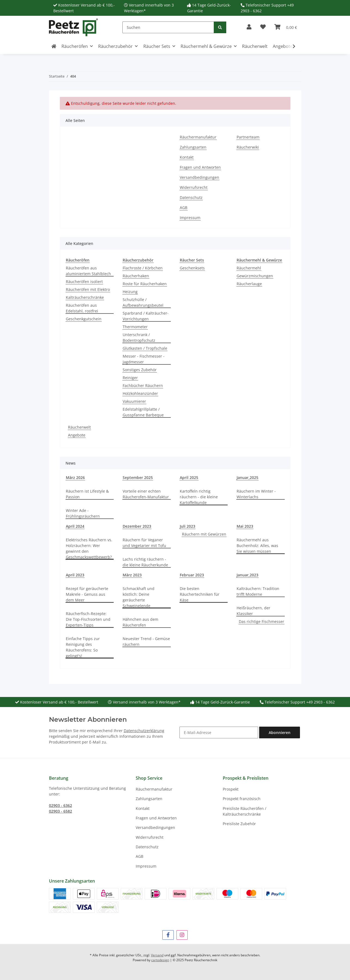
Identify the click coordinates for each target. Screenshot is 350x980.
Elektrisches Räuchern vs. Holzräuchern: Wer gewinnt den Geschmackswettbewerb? (89, 548)
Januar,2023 (247, 575)
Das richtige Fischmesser (261, 621)
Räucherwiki (248, 147)
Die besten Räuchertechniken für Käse (200, 594)
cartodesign (160, 960)
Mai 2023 (245, 526)
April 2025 (189, 477)
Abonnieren (280, 732)
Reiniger (130, 378)
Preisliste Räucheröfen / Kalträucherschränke (244, 811)
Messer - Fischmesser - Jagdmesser (144, 359)
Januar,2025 (247, 477)
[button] (249, 27)
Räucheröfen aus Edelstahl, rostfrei (82, 308)
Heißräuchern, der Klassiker (253, 611)
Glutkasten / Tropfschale (145, 348)
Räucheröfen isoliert (84, 282)
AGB (184, 208)
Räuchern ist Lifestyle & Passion (87, 494)
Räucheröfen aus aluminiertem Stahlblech (88, 271)
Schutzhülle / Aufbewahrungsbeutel (143, 302)
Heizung (130, 292)
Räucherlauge (249, 284)
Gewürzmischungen (255, 276)
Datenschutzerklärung (144, 731)
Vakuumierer (134, 401)
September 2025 (138, 477)
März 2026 (75, 477)
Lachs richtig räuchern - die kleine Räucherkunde (145, 562)
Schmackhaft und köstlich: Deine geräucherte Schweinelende (139, 597)
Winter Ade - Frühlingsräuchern (83, 513)
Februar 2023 (192, 575)
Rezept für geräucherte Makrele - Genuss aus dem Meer (87, 594)
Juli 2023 (188, 526)
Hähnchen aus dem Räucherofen (140, 622)
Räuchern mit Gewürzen (204, 534)
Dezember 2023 (137, 526)
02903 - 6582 (61, 811)
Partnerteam (248, 137)
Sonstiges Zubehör (140, 370)
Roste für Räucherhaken (145, 284)
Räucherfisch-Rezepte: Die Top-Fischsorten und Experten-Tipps (88, 619)
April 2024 (75, 526)
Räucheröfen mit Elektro (88, 289)
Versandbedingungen (199, 177)
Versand (157, 955)
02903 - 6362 (61, 805)
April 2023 (75, 575)
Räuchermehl (249, 268)
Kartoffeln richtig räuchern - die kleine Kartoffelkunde (199, 497)
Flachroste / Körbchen (143, 268)
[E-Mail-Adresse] (219, 732)
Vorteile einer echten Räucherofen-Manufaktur (146, 494)
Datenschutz (191, 197)
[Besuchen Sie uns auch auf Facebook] (168, 935)
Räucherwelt (79, 427)
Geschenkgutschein (84, 319)
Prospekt (231, 789)
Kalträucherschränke (85, 297)
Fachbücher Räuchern (143, 385)
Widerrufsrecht (194, 187)
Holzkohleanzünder (140, 393)
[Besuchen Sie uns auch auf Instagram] (182, 935)
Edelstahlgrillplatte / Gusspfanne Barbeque (143, 412)
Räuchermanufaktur (198, 137)
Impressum (190, 218)
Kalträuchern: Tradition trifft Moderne (258, 591)
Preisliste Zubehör (239, 824)
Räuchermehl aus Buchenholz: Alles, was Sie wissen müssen (257, 546)
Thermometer (135, 327)
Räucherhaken (136, 276)
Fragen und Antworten (200, 167)
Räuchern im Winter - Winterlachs (256, 494)
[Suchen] (168, 27)
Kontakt (187, 157)
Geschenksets (192, 268)
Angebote (77, 435)
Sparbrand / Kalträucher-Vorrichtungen (146, 316)
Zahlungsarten (193, 147)
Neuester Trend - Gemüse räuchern (146, 641)
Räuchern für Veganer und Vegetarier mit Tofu (144, 543)
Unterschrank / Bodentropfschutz (139, 337)
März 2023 (132, 575)
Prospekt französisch (242, 799)
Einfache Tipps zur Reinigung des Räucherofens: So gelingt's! (83, 647)
